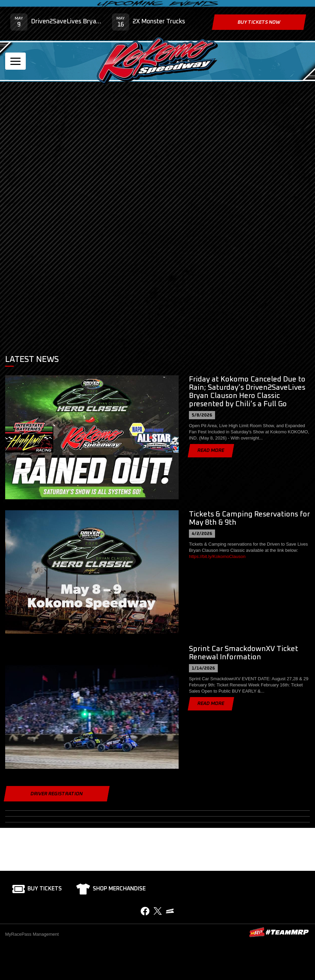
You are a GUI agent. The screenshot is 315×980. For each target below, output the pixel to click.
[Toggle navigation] (15, 61)
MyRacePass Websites (279, 932)
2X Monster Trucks (159, 22)
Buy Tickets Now (259, 22)
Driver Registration (57, 794)
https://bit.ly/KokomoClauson (217, 556)
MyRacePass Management (32, 934)
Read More (211, 451)
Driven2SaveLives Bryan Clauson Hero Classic (66, 22)
